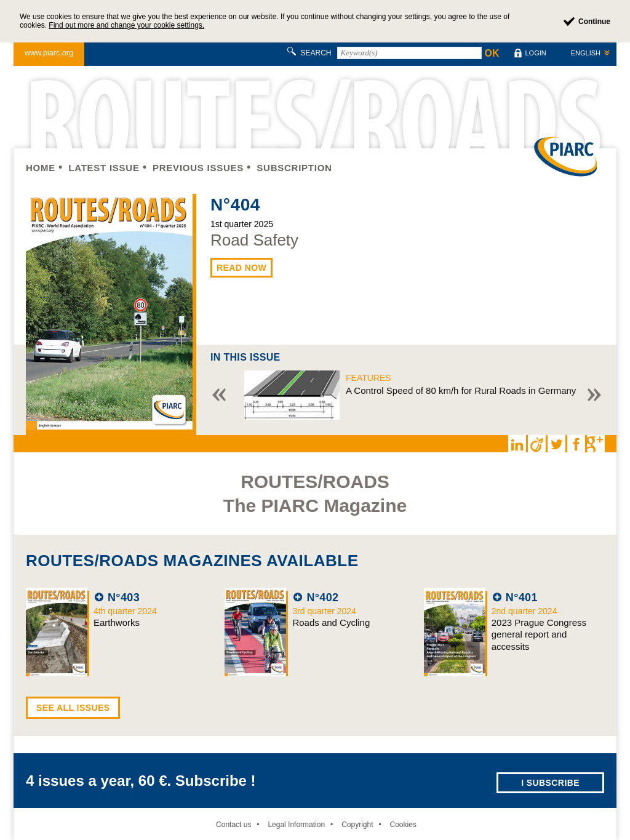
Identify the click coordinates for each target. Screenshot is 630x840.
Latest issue (104, 168)
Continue (594, 22)
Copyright (357, 825)
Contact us (233, 825)
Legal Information (296, 825)
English (586, 53)
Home (41, 168)
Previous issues (198, 168)
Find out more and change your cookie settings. (126, 25)
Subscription (294, 168)
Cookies (403, 825)
